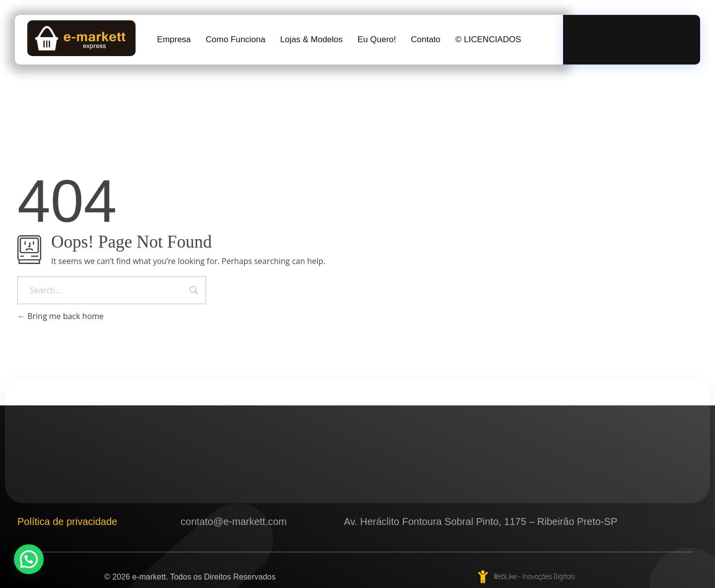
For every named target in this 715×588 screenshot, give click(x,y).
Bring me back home (61, 316)
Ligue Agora (634, 34)
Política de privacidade (67, 522)
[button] (29, 559)
